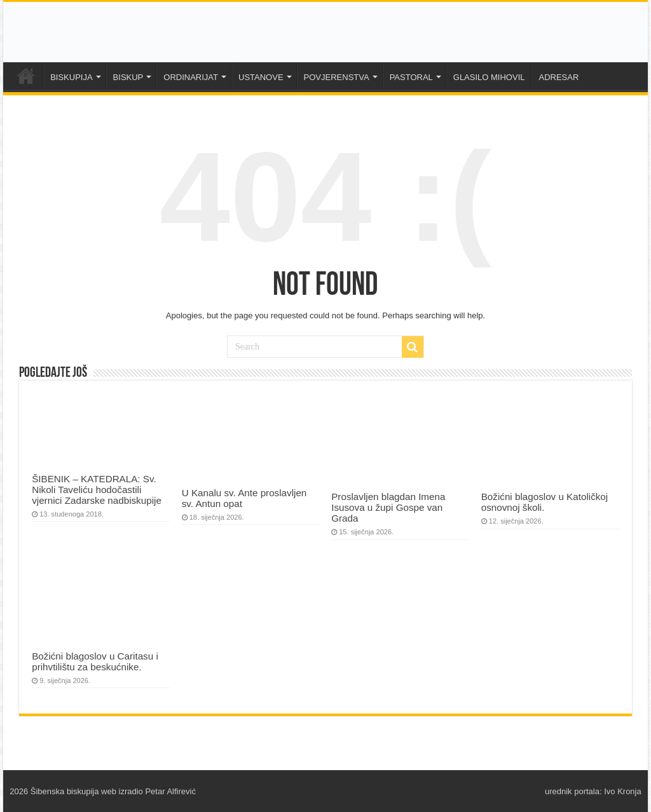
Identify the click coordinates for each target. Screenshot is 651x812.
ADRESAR (558, 77)
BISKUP (128, 77)
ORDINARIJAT (191, 77)
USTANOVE (261, 77)
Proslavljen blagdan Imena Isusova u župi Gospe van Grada (388, 507)
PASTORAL (411, 77)
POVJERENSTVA (337, 77)
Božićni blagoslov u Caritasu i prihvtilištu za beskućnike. (95, 661)
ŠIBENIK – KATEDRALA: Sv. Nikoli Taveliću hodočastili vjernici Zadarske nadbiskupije (97, 490)
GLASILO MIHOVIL (489, 77)
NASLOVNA (26, 76)
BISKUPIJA (71, 77)
